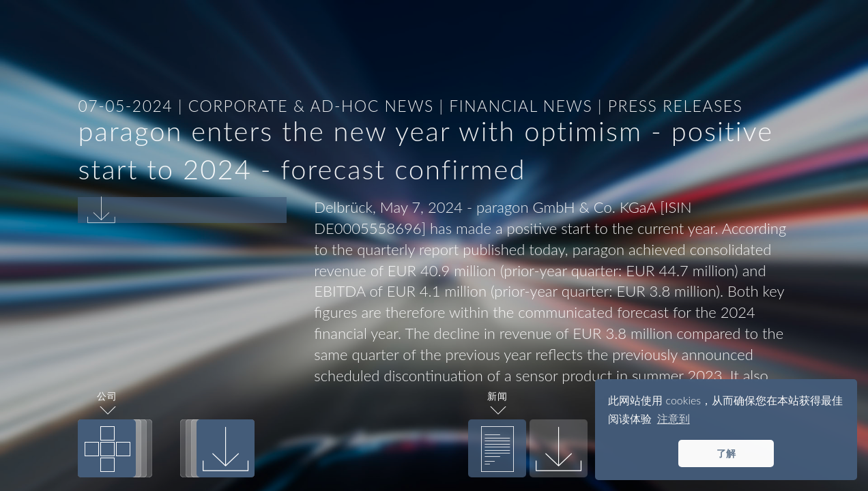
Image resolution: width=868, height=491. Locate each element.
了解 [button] (726, 453)
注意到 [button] (674, 418)
